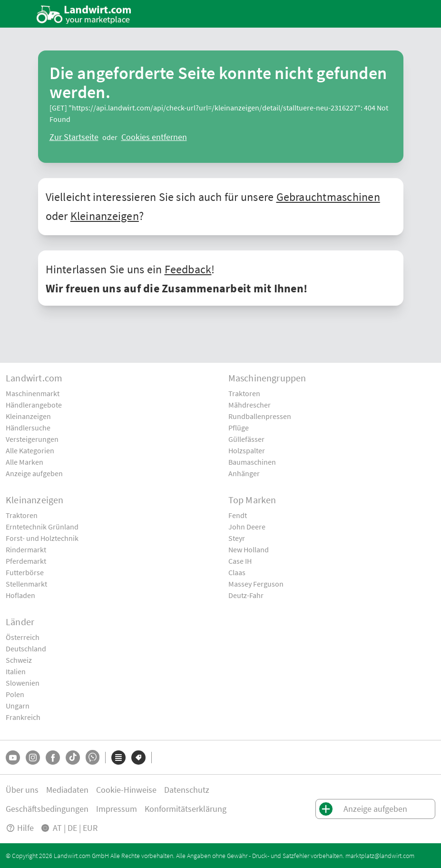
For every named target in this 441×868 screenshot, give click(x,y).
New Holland (249, 549)
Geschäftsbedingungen (47, 809)
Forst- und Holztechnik (42, 538)
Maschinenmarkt (33, 393)
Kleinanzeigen (105, 216)
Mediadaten (67, 790)
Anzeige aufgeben (34, 473)
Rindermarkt (26, 549)
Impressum (117, 809)
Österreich (23, 637)
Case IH (240, 561)
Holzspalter (247, 450)
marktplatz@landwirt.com (380, 856)
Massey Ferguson (256, 584)
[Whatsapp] (93, 757)
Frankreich (23, 717)
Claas (237, 572)
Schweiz (19, 660)
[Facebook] (53, 758)
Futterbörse (25, 572)
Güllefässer (246, 439)
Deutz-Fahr (246, 595)
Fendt (238, 515)
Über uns (22, 790)
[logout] (154, 137)
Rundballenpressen (260, 416)
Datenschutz (187, 790)
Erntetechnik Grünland (42, 527)
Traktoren (244, 393)
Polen (15, 694)
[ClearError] (74, 137)
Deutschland (26, 649)
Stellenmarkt (26, 584)
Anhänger (244, 473)
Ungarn (18, 706)
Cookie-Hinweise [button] (126, 790)
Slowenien (23, 683)
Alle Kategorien (30, 450)
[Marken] (138, 758)
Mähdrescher (250, 405)
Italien (16, 671)
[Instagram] (33, 758)
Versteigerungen (32, 439)
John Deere (247, 527)
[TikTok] (73, 758)
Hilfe (20, 828)
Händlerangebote (34, 405)
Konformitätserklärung (186, 809)
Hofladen (20, 595)
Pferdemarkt (26, 561)
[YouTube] (13, 758)
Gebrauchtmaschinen (328, 197)
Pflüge (239, 428)
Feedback (188, 269)
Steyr (237, 538)
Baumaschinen (252, 462)
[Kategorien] (118, 758)
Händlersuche (28, 428)
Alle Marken (24, 462)
